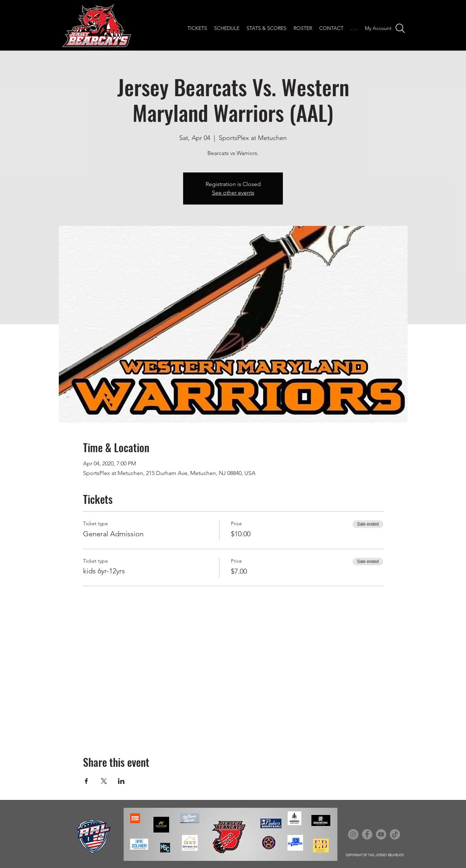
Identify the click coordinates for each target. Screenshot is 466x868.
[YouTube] (381, 834)
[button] (354, 28)
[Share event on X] (104, 781)
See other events (233, 193)
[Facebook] (367, 834)
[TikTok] (395, 834)
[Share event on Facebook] (86, 781)
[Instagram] (353, 834)
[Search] (400, 28)
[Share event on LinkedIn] (121, 781)
